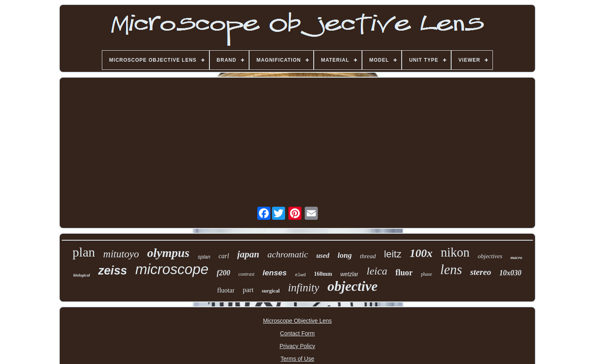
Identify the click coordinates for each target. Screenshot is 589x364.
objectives (490, 256)
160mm (323, 274)
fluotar (226, 290)
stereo (480, 272)
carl (224, 256)
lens (451, 270)
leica (377, 271)
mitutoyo (121, 254)
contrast (246, 274)
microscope (172, 269)
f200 (224, 273)
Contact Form (298, 333)
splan (204, 257)
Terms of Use (297, 359)
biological (82, 275)
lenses (275, 273)
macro (516, 257)
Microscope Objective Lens (297, 321)
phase (426, 274)
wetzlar (349, 274)
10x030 (510, 273)
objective (352, 286)
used (323, 256)
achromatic (288, 254)
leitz (393, 254)
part (248, 290)
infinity (304, 288)
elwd (300, 275)
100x (421, 253)
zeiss (113, 270)
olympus (168, 253)
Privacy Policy (297, 346)
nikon (455, 252)
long (345, 255)
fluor (404, 272)
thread (368, 256)
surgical (271, 291)
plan (84, 252)
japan (248, 254)
